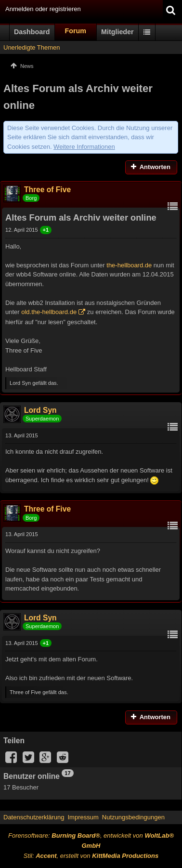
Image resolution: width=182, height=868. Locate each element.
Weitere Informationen (84, 147)
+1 (46, 230)
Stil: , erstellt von (91, 856)
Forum (76, 31)
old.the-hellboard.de (49, 312)
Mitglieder (117, 32)
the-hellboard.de (129, 265)
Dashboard (32, 32)
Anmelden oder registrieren (43, 9)
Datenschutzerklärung (34, 817)
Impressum (83, 817)
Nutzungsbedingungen (133, 817)
